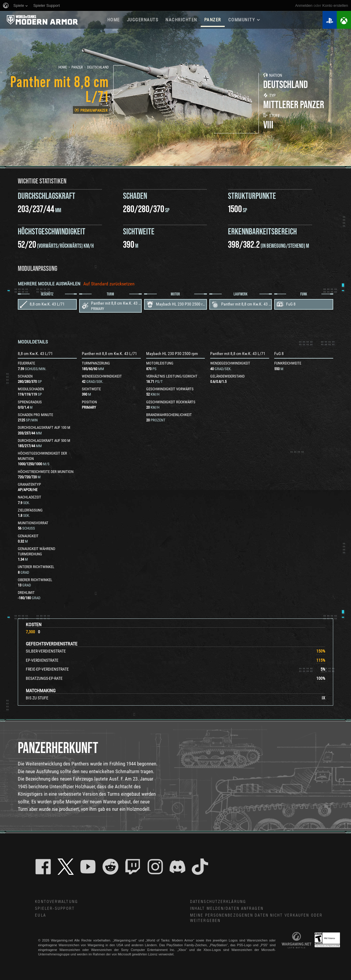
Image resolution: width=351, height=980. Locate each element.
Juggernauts (143, 20)
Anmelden (304, 5)
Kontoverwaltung (56, 902)
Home (63, 67)
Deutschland (98, 67)
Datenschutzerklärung (218, 902)
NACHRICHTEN (181, 20)
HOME (114, 20)
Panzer (77, 67)
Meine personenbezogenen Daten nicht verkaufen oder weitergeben (256, 918)
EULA (40, 915)
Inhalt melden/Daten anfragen (227, 909)
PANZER (213, 20)
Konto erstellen (335, 5)
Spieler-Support (55, 909)
